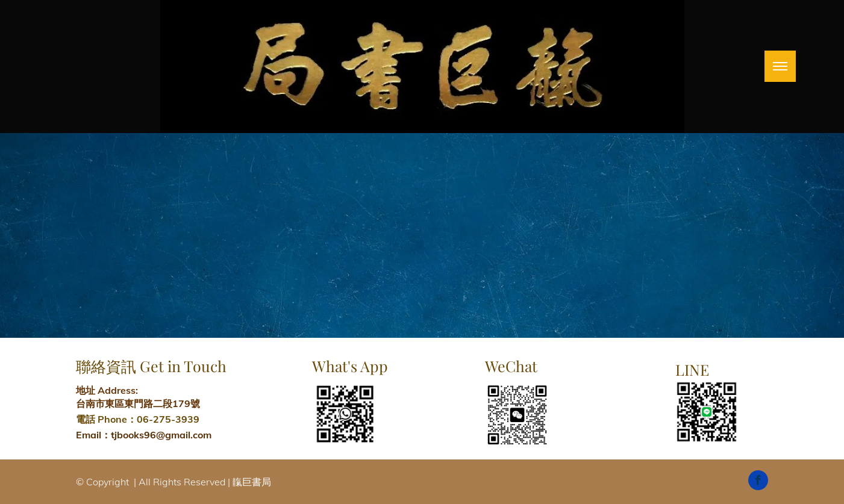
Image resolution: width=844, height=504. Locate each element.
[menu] (780, 66)
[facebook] (758, 482)
